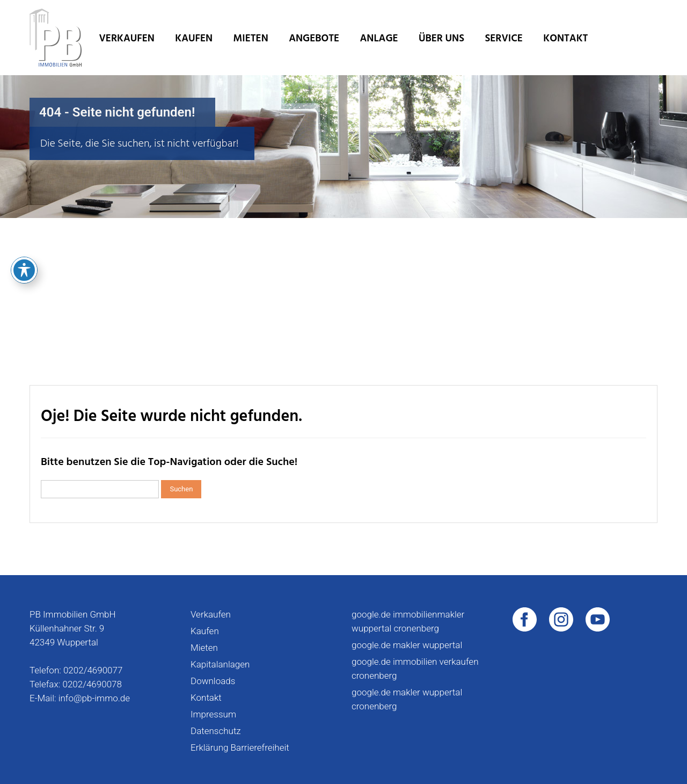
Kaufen (194, 38)
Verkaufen (127, 38)
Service (503, 38)
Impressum (213, 714)
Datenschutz (216, 731)
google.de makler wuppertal (407, 645)
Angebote (314, 38)
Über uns (441, 38)
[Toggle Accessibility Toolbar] (24, 208)
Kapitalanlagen (220, 664)
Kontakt (565, 38)
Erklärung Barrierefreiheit (240, 747)
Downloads (213, 681)
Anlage (379, 38)
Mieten (251, 38)
